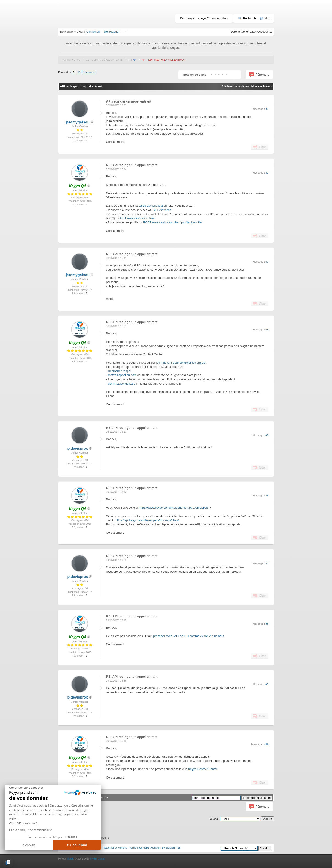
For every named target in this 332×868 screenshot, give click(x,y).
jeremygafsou (78, 122)
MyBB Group (97, 859)
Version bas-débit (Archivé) (145, 848)
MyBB (70, 859)
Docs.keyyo (188, 18)
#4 (267, 330)
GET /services (162, 210)
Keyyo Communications (213, 18)
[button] (8, 862)
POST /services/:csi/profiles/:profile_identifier (173, 222)
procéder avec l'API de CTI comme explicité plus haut (189, 636)
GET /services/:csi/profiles (137, 218)
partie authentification (153, 206)
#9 (267, 684)
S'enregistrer (112, 32)
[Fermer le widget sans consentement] (26, 788)
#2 (267, 173)
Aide (265, 18)
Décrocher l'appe (119, 371)
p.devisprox (78, 448)
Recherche (248, 18)
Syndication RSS (171, 848)
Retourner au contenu (115, 848)
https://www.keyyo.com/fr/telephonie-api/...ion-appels (174, 508)
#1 (267, 109)
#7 (267, 563)
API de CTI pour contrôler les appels (181, 363)
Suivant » (89, 72)
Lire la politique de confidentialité (31, 830)
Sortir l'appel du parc (121, 384)
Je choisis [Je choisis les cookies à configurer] (29, 845)
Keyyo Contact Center (203, 769)
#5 (267, 435)
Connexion (93, 32)
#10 (266, 744)
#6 (267, 496)
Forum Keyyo (71, 60)
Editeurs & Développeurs (104, 60)
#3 (267, 262)
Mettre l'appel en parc (122, 375)
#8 (267, 624)
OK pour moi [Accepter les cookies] (77, 845)
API (130, 60)
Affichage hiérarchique (235, 86)
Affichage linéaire (262, 86)
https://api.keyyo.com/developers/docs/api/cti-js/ (147, 520)
